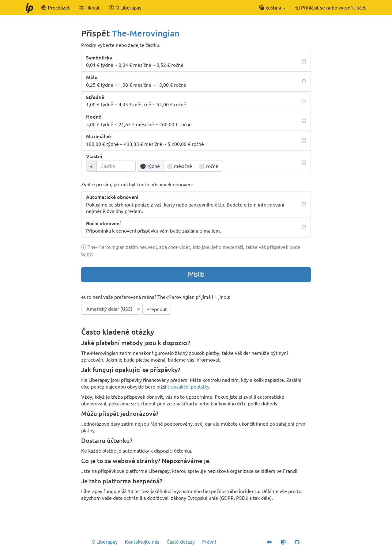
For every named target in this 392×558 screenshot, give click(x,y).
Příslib (196, 274)
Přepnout (157, 309)
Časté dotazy (181, 542)
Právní (209, 542)
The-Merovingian (146, 33)
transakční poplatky (188, 387)
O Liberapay (105, 542)
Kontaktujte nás (142, 542)
